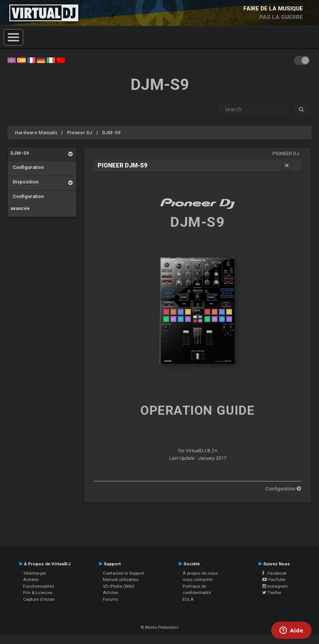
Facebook (274, 573)
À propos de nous (200, 573)
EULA (188, 599)
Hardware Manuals (36, 133)
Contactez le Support (124, 573)
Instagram (275, 586)
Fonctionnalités (39, 586)
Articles (110, 593)
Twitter (272, 593)
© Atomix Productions (160, 627)
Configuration (27, 167)
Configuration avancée (27, 202)
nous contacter (198, 579)
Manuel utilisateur (121, 579)
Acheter (31, 579)
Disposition (24, 182)
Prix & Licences (38, 593)
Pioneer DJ (80, 133)
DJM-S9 (111, 133)
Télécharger (35, 573)
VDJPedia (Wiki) (119, 586)
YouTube (274, 579)
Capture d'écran (39, 599)
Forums (110, 599)
